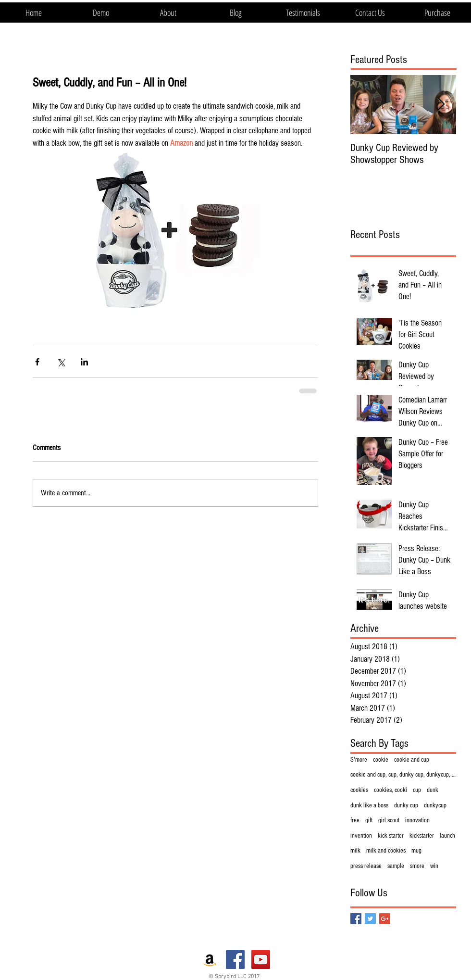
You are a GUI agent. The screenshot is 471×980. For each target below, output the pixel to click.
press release (366, 866)
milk (355, 851)
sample (396, 866)
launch (447, 836)
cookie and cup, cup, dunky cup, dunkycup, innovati (403, 775)
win (434, 866)
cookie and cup (412, 760)
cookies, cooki (390, 790)
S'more (359, 760)
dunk (433, 790)
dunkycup (435, 805)
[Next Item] (441, 105)
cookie (381, 760)
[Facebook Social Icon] (235, 960)
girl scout (389, 820)
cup (417, 790)
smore (417, 866)
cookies (359, 790)
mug (416, 851)
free (355, 820)
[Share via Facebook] (37, 362)
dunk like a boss (369, 805)
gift (369, 820)
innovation (417, 820)
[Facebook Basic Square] (356, 919)
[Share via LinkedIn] (84, 362)
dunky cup (406, 805)
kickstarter (422, 836)
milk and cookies (386, 851)
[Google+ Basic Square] (385, 919)
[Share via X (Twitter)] (61, 362)
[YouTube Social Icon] (261, 960)
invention (361, 836)
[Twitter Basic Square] (370, 919)
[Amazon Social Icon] (210, 960)
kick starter (391, 836)
